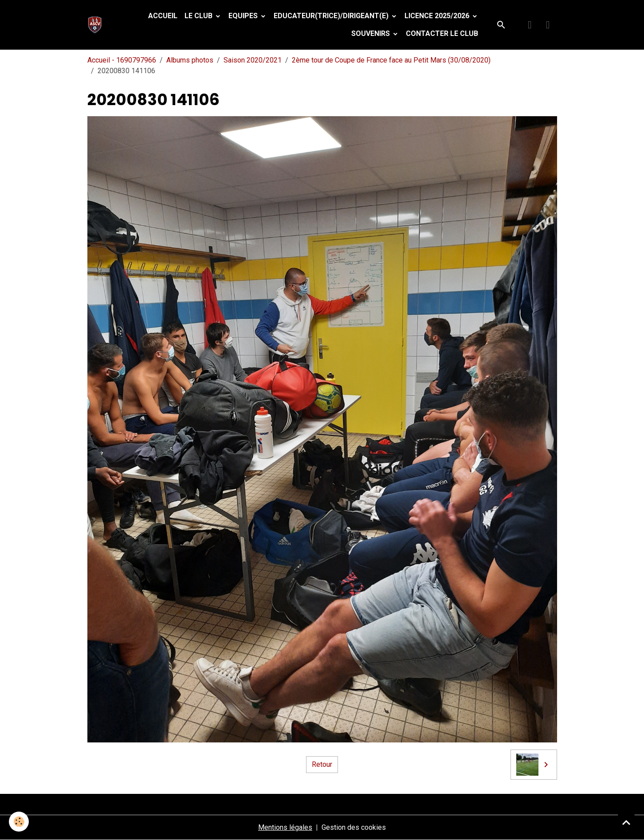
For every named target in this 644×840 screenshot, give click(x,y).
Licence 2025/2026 (438, 16)
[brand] (97, 25)
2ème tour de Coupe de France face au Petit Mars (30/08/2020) (391, 60)
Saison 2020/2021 (253, 60)
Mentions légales (285, 827)
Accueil (163, 16)
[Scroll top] (626, 822)
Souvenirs (371, 33)
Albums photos (190, 60)
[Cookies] (19, 822)
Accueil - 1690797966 (122, 60)
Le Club (199, 16)
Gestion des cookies (354, 827)
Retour (322, 764)
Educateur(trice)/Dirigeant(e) (332, 16)
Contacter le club (442, 33)
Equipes (244, 16)
